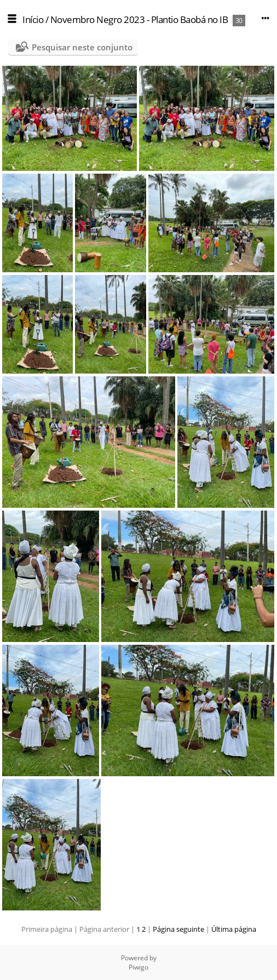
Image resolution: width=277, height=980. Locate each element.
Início (33, 19)
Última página (234, 929)
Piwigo (138, 967)
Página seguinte (178, 929)
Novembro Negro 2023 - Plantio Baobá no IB (139, 19)
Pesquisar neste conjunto (82, 47)
